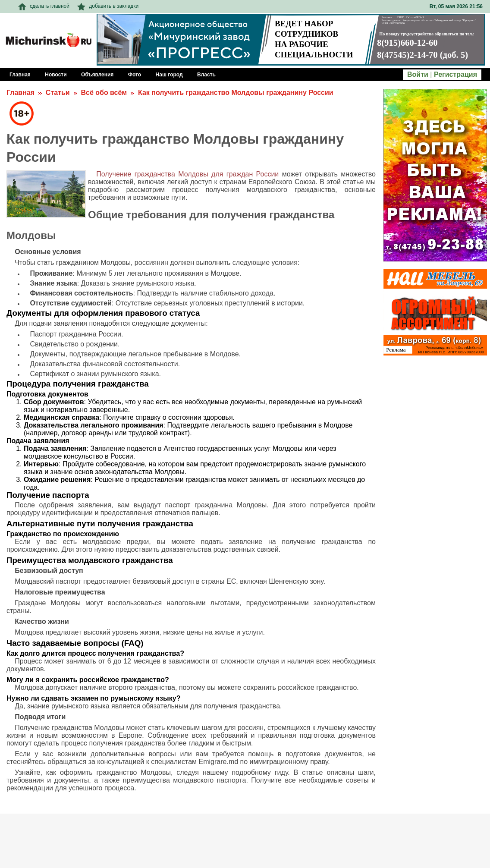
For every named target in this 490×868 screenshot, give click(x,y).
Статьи (58, 93)
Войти (418, 74)
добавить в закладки (108, 6)
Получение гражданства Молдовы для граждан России (187, 174)
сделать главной (44, 6)
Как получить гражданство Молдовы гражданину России (236, 93)
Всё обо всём (104, 93)
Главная (20, 93)
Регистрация (455, 74)
